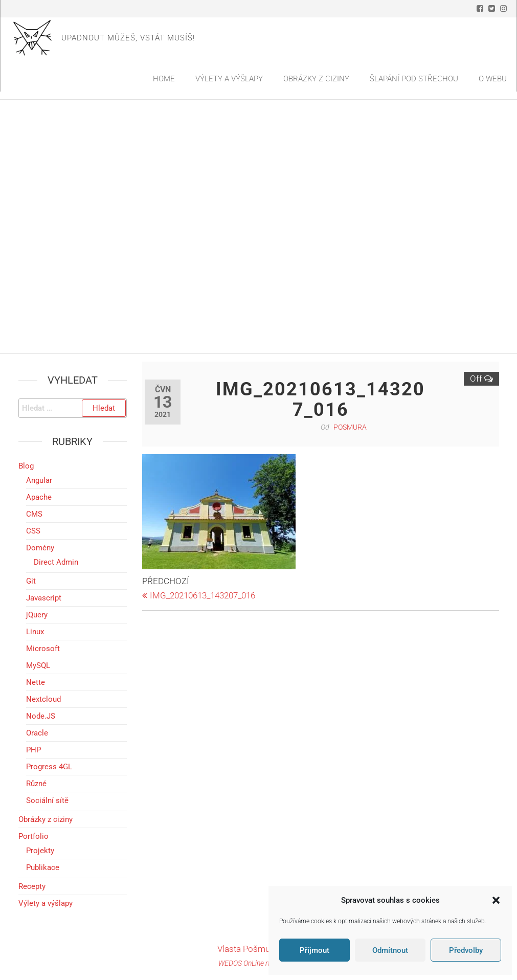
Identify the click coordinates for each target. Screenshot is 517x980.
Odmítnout (390, 950)
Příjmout (314, 950)
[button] (496, 900)
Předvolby (466, 950)
